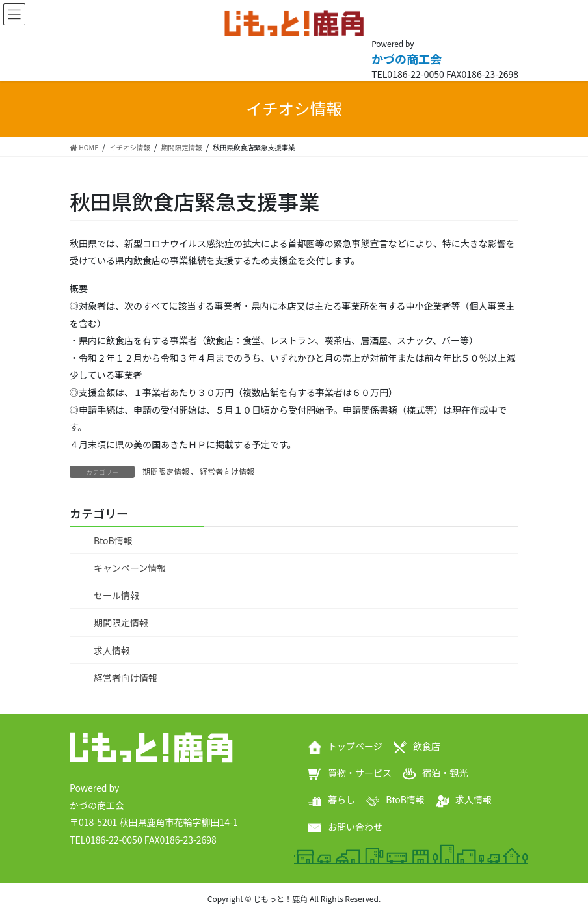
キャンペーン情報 (130, 568)
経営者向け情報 (227, 471)
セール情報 (116, 595)
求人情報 (112, 650)
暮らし (341, 799)
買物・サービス (360, 773)
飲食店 (427, 746)
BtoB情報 (113, 540)
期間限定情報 (166, 471)
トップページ (355, 746)
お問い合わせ (355, 827)
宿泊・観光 (445, 773)
